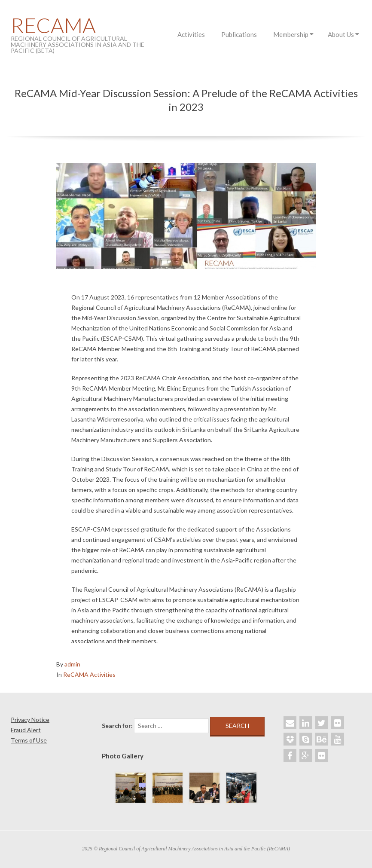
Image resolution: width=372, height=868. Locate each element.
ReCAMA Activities (89, 674)
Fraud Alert (26, 730)
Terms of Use (29, 740)
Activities (191, 34)
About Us (341, 34)
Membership (291, 34)
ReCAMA (53, 25)
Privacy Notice (30, 720)
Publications (239, 34)
